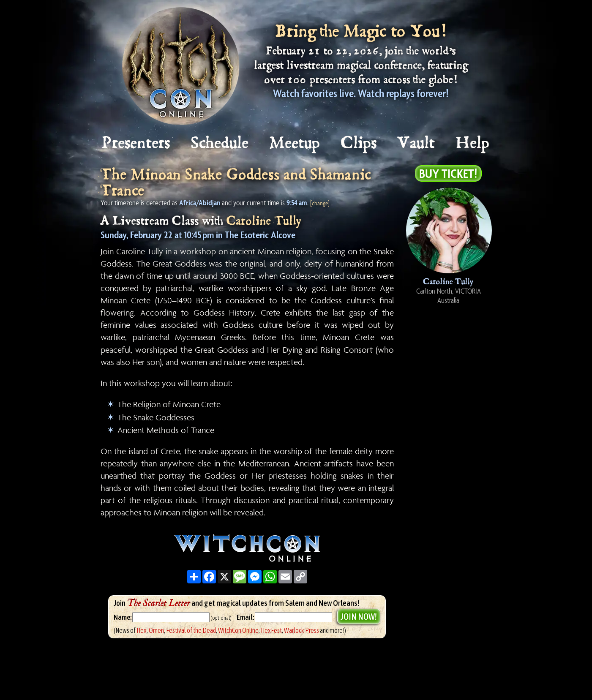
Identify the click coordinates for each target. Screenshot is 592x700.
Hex (142, 630)
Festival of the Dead (191, 630)
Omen (156, 630)
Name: (123, 617)
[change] (320, 203)
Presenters (136, 143)
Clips (359, 143)
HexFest (271, 630)
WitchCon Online (238, 630)
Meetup (295, 143)
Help (473, 143)
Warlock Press (301, 630)
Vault (417, 143)
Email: (246, 617)
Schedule (220, 143)
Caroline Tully (264, 221)
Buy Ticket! (448, 173)
